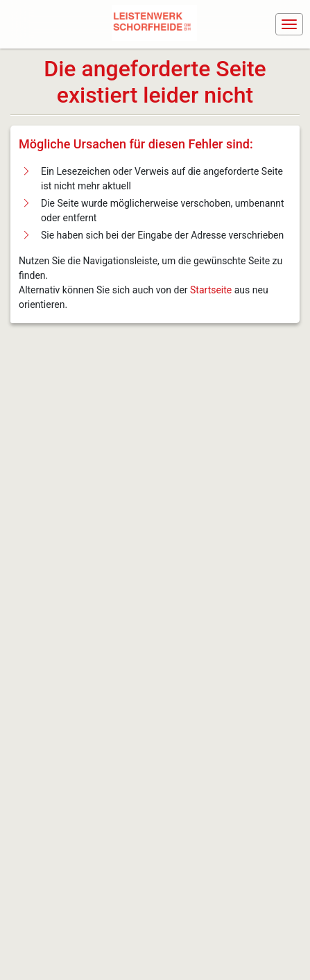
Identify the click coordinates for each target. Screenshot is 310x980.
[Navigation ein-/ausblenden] (289, 24)
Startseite (211, 290)
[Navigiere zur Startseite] (157, 24)
